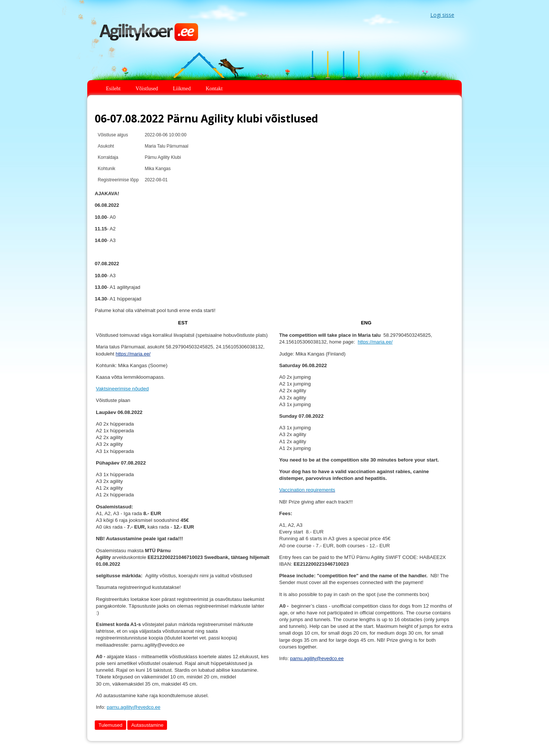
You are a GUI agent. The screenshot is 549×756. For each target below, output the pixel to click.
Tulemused (110, 725)
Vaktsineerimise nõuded (122, 389)
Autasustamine (147, 725)
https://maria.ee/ (133, 354)
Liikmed (182, 89)
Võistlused (147, 89)
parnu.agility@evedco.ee (134, 707)
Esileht (113, 89)
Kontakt (214, 89)
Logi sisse (442, 15)
